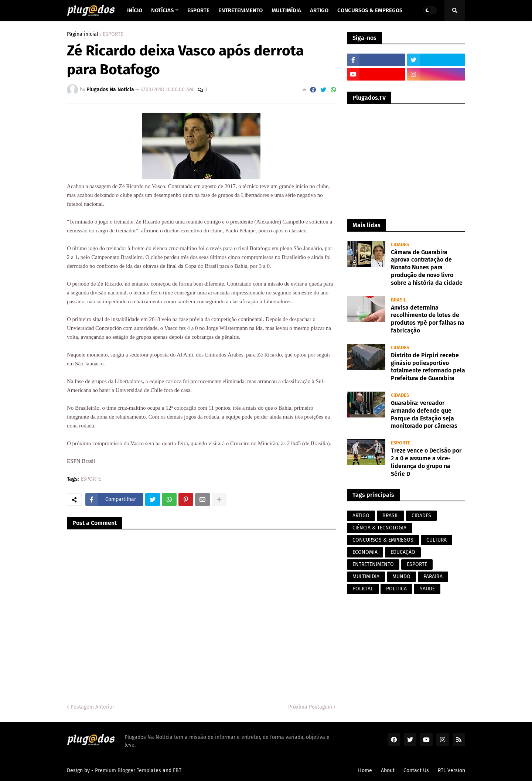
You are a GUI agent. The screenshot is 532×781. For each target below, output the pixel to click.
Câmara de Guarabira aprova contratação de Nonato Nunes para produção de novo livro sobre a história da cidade (427, 267)
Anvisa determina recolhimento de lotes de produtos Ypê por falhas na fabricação (428, 319)
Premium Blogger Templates (128, 770)
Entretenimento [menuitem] (241, 10)
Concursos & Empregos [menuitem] (370, 10)
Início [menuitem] (135, 10)
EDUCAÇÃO (403, 552)
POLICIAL (363, 589)
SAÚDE (427, 589)
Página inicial (83, 34)
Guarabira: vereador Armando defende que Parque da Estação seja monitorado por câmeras (424, 414)
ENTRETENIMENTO (373, 564)
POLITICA (396, 589)
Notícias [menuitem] (162, 10)
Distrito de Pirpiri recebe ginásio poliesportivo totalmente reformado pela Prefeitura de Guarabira (428, 367)
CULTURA (436, 540)
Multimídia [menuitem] (286, 10)
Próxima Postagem (310, 707)
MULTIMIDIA (366, 577)
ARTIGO (361, 516)
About (388, 770)
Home (365, 770)
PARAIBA (433, 577)
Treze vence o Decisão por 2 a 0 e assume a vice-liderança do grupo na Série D (426, 462)
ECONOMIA (365, 552)
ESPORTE (113, 34)
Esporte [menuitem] (198, 10)
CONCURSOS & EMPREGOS (383, 540)
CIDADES (421, 516)
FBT (177, 770)
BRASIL (391, 516)
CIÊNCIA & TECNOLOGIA (379, 528)
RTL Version (451, 770)
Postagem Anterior (92, 707)
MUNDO (401, 577)
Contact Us (416, 770)
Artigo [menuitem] (319, 10)
